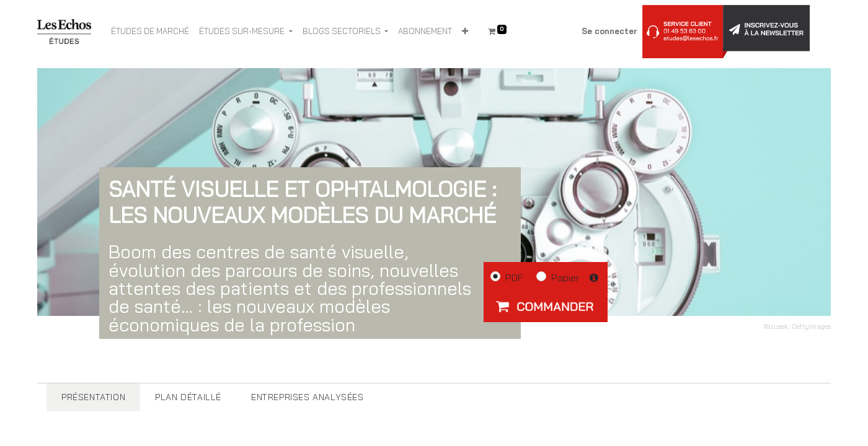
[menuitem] (150, 32)
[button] (465, 32)
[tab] (93, 397)
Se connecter (609, 31)
